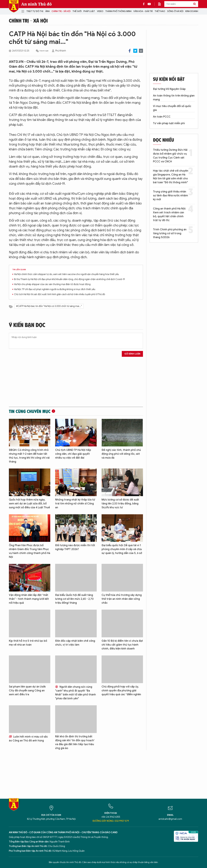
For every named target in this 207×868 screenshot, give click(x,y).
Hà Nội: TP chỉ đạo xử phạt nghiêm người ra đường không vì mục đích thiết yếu (55, 289)
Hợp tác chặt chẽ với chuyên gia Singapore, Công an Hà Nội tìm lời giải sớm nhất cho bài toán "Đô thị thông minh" (171, 177)
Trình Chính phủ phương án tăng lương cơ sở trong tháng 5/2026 (170, 233)
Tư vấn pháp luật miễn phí (169, 123)
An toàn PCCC (162, 117)
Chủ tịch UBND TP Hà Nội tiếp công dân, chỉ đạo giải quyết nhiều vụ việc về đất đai (73, 454)
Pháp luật (89, 11)
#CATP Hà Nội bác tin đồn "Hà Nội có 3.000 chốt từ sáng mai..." (49, 306)
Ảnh (47, 11)
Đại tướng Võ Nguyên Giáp (169, 89)
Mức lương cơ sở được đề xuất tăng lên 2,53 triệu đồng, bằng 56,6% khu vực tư (120, 504)
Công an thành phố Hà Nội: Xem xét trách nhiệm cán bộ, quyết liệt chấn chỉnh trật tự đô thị (169, 214)
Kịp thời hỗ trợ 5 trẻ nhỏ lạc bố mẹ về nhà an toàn (28, 643)
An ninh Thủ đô (36, 4)
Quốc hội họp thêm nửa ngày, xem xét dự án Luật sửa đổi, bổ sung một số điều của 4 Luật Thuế (29, 504)
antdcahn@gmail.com (170, 819)
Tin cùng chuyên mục (30, 411)
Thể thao (160, 11)
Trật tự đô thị (35, 11)
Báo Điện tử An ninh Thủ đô (14, 6)
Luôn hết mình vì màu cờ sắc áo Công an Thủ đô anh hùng (28, 739)
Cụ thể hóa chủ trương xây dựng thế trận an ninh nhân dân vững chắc (122, 599)
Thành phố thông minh (118, 11)
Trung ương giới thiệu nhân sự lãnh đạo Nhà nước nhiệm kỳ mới (170, 196)
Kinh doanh (192, 11)
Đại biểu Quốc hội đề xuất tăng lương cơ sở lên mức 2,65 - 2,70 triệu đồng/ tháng (74, 599)
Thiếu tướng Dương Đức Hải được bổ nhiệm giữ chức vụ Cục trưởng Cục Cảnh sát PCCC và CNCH (170, 156)
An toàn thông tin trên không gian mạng (174, 98)
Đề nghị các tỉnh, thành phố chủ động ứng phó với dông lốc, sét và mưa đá (121, 454)
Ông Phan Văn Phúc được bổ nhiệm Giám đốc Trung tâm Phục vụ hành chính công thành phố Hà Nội (30, 551)
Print (141, 51)
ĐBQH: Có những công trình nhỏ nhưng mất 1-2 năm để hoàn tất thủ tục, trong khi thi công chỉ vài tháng (29, 456)
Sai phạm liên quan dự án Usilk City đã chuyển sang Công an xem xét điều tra (27, 691)
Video (100, 11)
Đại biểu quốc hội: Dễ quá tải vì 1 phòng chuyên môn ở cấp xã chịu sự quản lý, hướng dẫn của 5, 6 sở (122, 549)
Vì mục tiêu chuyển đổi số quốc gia (172, 108)
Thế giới (77, 11)
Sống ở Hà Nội (175, 11)
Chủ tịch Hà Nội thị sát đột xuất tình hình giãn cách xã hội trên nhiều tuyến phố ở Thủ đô (60, 294)
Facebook (130, 51)
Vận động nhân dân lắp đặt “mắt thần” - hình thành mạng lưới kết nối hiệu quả (29, 599)
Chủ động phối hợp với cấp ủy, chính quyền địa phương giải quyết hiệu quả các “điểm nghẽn (121, 691)
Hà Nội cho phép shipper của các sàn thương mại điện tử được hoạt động (52, 284)
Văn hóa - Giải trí (143, 11)
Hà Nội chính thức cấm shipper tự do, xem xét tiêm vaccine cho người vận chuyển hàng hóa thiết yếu (66, 274)
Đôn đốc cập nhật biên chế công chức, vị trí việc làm (75, 643)
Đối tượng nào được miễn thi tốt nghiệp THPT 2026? (75, 547)
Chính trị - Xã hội (61, 11)
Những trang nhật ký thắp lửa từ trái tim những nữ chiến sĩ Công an (75, 504)
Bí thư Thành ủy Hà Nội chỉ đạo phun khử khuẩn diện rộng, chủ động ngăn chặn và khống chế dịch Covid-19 (69, 279)
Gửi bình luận (132, 354)
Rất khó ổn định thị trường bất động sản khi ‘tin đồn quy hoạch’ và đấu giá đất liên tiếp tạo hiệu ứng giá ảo (75, 742)
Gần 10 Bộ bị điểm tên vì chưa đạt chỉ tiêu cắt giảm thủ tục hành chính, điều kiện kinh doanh (122, 645)
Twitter (135, 51)
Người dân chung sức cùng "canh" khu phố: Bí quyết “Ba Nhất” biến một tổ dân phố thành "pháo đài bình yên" (76, 693)
